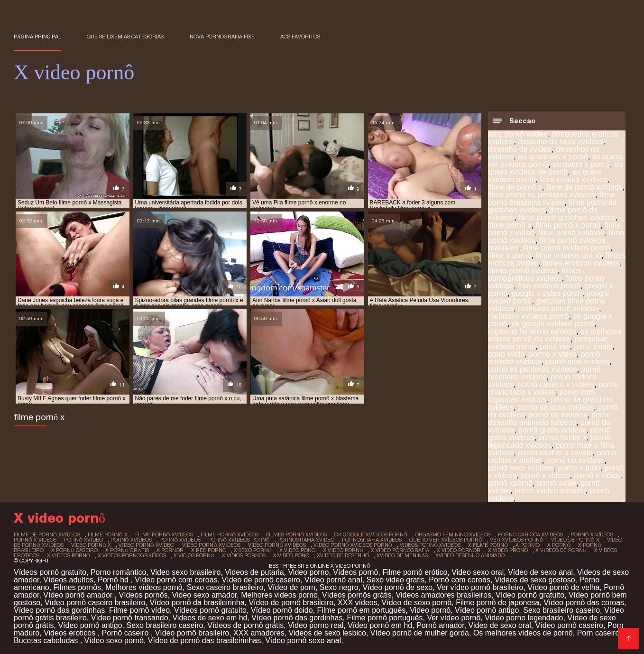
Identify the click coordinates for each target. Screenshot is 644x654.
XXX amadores (259, 633)
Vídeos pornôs (143, 595)
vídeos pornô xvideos (430, 545)
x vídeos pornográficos (132, 555)
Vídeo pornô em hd (380, 625)
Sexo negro (339, 587)
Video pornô (430, 610)
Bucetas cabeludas (47, 640)
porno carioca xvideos (530, 534)
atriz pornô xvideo (518, 134)
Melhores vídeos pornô (144, 587)
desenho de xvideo (520, 149)
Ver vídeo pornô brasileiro (480, 587)
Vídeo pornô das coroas (584, 603)
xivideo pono (291, 555)
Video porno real (316, 625)
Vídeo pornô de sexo (398, 587)
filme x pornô (510, 255)
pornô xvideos (180, 540)
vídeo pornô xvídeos (211, 545)
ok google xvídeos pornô (553, 324)
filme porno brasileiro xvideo (552, 198)
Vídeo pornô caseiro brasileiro (95, 603)
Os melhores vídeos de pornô (523, 633)
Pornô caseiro (126, 633)
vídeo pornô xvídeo (146, 545)
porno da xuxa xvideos (556, 407)
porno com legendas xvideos (542, 396)
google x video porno (547, 293)
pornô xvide (557, 483)
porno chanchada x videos (553, 388)
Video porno (308, 572)
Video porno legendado (524, 618)
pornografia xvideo (306, 540)
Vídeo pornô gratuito (530, 595)
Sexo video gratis (396, 580)
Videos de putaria (254, 572)
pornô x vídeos (592, 534)
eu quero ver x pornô (553, 157)
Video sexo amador (205, 595)
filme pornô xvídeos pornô (567, 248)
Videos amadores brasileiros (444, 595)
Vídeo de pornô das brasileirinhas (204, 640)
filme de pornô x (515, 187)
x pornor (170, 550)
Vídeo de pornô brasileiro (291, 603)
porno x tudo (579, 468)
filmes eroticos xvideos (581, 263)
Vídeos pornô (355, 572)
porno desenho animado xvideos (549, 419)
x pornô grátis (127, 550)
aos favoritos (300, 37)
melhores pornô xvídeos (558, 309)
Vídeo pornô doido (282, 610)
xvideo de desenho (343, 555)
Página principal (37, 37)
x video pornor (459, 550)
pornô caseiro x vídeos (556, 384)
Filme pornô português (385, 618)
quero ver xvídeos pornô (446, 540)
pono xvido (506, 354)
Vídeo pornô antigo (487, 610)
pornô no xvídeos (575, 460)
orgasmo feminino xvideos (532, 331)
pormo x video (553, 354)
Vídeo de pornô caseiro (261, 580)
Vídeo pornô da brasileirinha (197, 603)
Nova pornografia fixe (222, 37)
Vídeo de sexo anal (540, 572)
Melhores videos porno (279, 595)
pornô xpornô (510, 483)
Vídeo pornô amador (79, 595)
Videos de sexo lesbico (327, 633)
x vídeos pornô (69, 555)
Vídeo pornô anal (333, 580)
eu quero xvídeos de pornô (555, 168)
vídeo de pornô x (575, 540)
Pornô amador (440, 625)
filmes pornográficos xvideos (535, 274)
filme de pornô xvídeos (584, 187)
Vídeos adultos (68, 580)
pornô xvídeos (131, 540)
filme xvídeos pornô (568, 255)
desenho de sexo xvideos (561, 142)
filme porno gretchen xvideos (567, 217)
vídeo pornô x (91, 545)
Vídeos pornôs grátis (357, 595)
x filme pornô (488, 545)
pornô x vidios (597, 475)
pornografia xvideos (372, 540)
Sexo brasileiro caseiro (561, 610)
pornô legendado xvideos (549, 441)
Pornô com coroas (460, 580)
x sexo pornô (253, 550)
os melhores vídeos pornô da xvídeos (555, 335)
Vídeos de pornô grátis (245, 625)
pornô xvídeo (83, 540)
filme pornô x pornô (568, 225)
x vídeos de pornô (561, 550)
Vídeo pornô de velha (563, 587)
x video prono (508, 550)
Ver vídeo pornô (454, 618)
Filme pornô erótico (415, 572)
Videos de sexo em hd (210, 618)
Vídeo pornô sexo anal (303, 640)
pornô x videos (545, 475)
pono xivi (555, 346)
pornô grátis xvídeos (552, 430)
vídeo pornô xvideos (277, 545)
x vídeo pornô (343, 550)
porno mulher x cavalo (555, 453)
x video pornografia (400, 550)
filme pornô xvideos (230, 534)
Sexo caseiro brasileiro (225, 587)
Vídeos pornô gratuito (50, 572)
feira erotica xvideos (573, 180)
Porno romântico (118, 572)
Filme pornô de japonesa (497, 603)
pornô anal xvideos (578, 362)
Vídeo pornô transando (130, 618)
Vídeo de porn (291, 587)
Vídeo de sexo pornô (417, 603)
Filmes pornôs (77, 587)
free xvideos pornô (549, 286)
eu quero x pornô (581, 164)
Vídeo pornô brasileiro (192, 633)
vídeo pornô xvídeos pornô (353, 545)
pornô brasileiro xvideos (544, 373)
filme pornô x (510, 225)
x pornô (559, 545)
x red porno (209, 550)
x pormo (528, 545)
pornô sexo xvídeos (521, 468)
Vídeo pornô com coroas (176, 580)
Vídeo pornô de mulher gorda (420, 633)
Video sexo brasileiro (185, 572)
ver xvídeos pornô (517, 540)
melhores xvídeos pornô (529, 316)
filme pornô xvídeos (571, 233)
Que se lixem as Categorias (125, 37)
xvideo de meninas (402, 555)
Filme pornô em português (362, 610)
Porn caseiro (598, 633)
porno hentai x (563, 438)
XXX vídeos (358, 603)
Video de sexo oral (500, 625)
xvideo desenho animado (470, 555)
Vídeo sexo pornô (114, 640)
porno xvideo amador (550, 491)
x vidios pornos (244, 555)
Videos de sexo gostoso (535, 580)
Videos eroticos (71, 633)
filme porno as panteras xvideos (542, 195)
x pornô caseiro (74, 550)
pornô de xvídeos (558, 415)
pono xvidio (593, 346)
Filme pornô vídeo (139, 610)
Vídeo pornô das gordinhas (59, 610)
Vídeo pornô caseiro (569, 625)
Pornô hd (114, 580)
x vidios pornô (194, 555)
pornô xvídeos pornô (239, 540)
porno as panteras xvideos (533, 369)
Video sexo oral (478, 572)
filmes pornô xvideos (523, 271)
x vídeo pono (298, 550)
